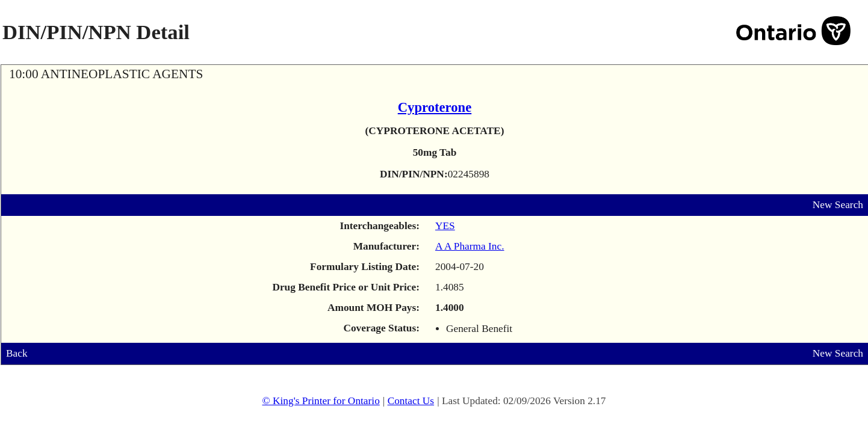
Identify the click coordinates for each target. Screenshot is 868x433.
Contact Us (411, 401)
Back (17, 353)
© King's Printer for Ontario (321, 401)
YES (445, 226)
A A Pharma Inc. (470, 246)
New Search (838, 205)
